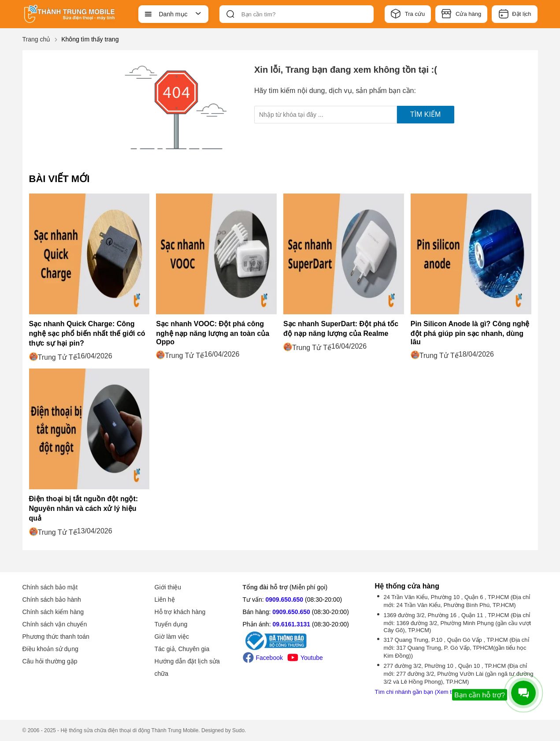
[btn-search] (230, 14)
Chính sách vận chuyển (55, 624)
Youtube (305, 657)
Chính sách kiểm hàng (53, 612)
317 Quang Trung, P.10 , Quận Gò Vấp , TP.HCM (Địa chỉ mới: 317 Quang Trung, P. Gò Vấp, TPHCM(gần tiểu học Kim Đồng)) (456, 648)
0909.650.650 (285, 600)
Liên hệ (165, 600)
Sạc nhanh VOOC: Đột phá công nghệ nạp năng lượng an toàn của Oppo (213, 333)
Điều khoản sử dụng (50, 649)
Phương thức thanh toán (56, 637)
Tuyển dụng (171, 624)
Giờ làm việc (172, 637)
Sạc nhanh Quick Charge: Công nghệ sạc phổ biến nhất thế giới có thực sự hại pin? (87, 333)
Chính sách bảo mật (50, 587)
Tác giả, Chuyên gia (182, 649)
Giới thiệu (168, 587)
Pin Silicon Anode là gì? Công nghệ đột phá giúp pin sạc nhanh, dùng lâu (470, 333)
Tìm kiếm (425, 114)
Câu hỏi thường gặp (50, 661)
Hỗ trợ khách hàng (180, 612)
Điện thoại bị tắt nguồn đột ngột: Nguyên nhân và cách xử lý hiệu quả (84, 508)
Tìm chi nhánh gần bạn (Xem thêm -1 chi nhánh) (436, 692)
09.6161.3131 (291, 624)
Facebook (263, 657)
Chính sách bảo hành (52, 600)
